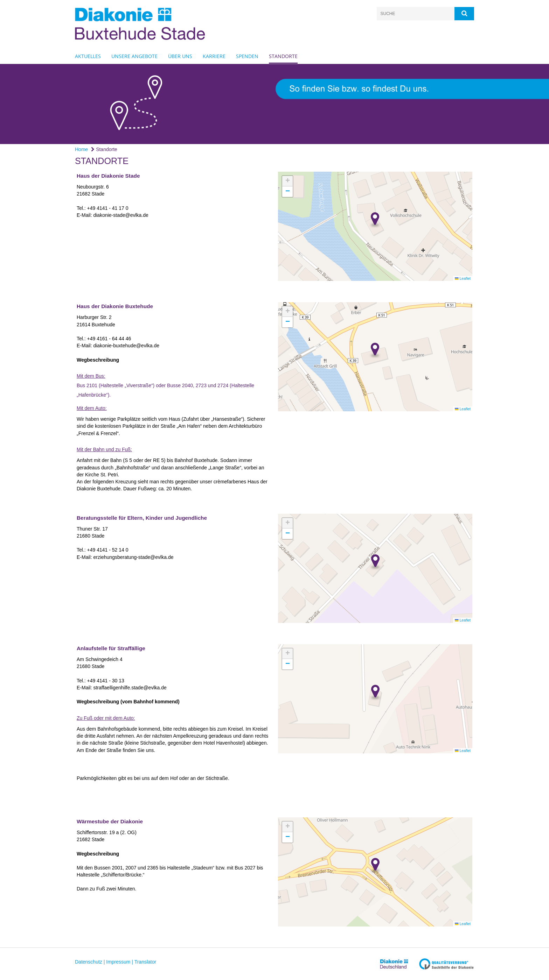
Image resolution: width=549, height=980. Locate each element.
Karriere (214, 56)
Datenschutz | (90, 962)
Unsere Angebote (134, 56)
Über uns (180, 56)
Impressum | (120, 962)
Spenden (247, 56)
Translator (145, 962)
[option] (274, 104)
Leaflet (463, 278)
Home (81, 149)
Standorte (283, 56)
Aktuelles (88, 56)
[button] (375, 221)
